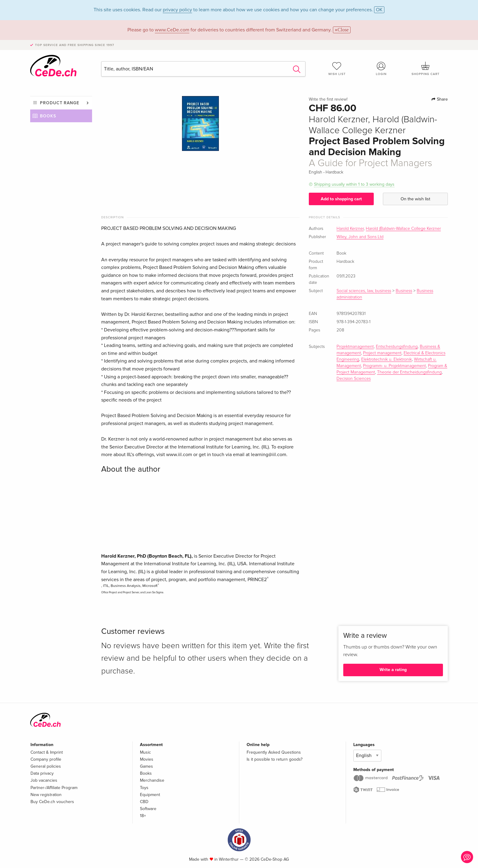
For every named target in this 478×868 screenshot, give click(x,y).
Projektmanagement (355, 347)
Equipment (150, 795)
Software (148, 809)
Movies (147, 759)
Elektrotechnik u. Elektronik (387, 359)
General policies (46, 766)
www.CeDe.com (172, 30)
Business (404, 291)
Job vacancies (44, 780)
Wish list (337, 69)
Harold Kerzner (350, 229)
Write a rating (393, 670)
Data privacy (42, 773)
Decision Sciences (354, 379)
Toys (144, 788)
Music (145, 752)
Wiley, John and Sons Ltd (360, 237)
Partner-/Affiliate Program (54, 788)
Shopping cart (426, 69)
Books (48, 116)
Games (146, 766)
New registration (46, 795)
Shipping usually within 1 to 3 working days (354, 184)
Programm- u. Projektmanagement (394, 366)
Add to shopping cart (341, 199)
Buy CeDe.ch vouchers (52, 802)
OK (379, 10)
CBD (144, 802)
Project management (382, 353)
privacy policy (177, 10)
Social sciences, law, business (364, 291)
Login (381, 69)
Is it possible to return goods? (275, 759)
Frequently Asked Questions (274, 752)
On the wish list (415, 199)
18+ (143, 816)
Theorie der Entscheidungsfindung (409, 372)
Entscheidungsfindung (397, 347)
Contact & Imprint (47, 752)
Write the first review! (328, 99)
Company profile (46, 759)
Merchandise (152, 780)
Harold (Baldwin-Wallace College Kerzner (403, 229)
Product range (60, 103)
